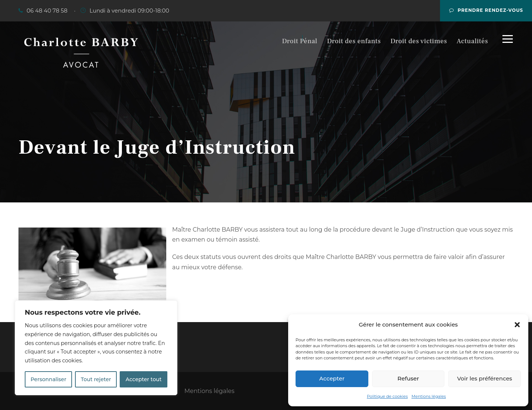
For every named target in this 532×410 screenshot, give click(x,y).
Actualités (472, 41)
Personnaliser (49, 379)
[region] (96, 348)
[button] (517, 325)
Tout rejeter (96, 379)
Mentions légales (429, 396)
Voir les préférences (485, 378)
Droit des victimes (419, 41)
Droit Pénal (300, 41)
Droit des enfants (354, 41)
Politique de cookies (387, 396)
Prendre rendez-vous (486, 10)
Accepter (332, 378)
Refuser (408, 378)
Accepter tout (144, 379)
